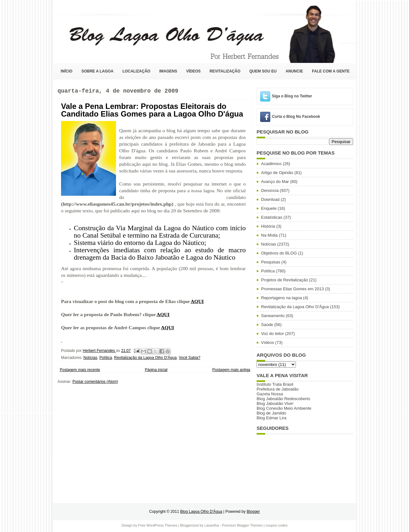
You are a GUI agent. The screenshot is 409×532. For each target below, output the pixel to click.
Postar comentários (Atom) (95, 382)
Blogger (253, 512)
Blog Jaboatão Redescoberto (283, 399)
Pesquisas (271, 262)
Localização (136, 71)
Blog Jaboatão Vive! (275, 403)
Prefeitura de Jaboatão (278, 389)
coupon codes (277, 525)
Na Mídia (269, 235)
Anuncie (294, 71)
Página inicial (156, 370)
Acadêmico (271, 164)
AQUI (197, 301)
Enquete (269, 208)
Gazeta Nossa (270, 394)
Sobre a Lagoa (97, 71)
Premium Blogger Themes (243, 525)
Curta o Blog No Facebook (296, 117)
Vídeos (193, 71)
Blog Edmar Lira (271, 418)
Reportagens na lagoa (282, 298)
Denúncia (270, 190)
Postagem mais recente (80, 370)
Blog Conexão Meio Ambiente (284, 408)
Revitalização (225, 71)
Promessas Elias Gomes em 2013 (293, 289)
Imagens (168, 71)
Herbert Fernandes (99, 351)
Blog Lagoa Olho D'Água (59, 31)
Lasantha (212, 525)
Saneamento (273, 316)
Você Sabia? (190, 358)
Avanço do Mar (275, 182)
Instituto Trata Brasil (275, 384)
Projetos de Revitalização (285, 280)
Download (270, 199)
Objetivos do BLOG (279, 253)
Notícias (90, 358)
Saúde (267, 325)
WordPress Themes (162, 525)
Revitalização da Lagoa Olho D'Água (145, 358)
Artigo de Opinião (277, 173)
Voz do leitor (273, 334)
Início (67, 71)
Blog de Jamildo (271, 413)
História (268, 226)
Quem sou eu (263, 71)
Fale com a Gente (331, 71)
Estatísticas (272, 217)
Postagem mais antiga (231, 370)
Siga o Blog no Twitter (292, 96)
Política (106, 358)
